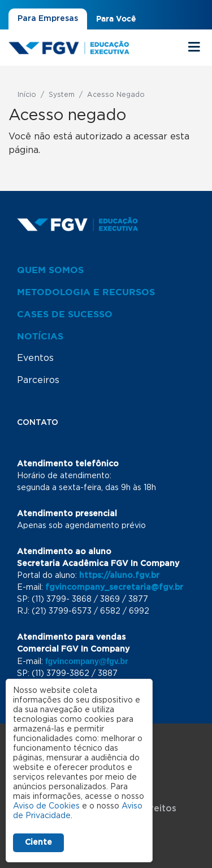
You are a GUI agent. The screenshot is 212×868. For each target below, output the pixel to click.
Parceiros (38, 380)
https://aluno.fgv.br (119, 576)
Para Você (116, 19)
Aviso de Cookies (46, 806)
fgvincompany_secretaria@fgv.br (114, 588)
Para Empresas (48, 19)
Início (27, 95)
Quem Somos (50, 270)
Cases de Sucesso (65, 314)
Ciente (38, 843)
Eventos (35, 358)
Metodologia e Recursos (86, 292)
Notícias (40, 336)
